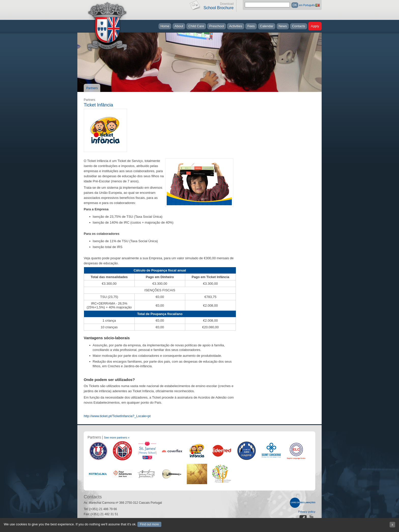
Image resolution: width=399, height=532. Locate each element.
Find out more (149, 524)
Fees (251, 26)
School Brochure (219, 8)
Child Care (196, 26)
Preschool (217, 26)
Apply (315, 26)
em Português (307, 5)
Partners (92, 88)
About (179, 26)
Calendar (267, 26)
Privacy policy (307, 512)
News (283, 26)
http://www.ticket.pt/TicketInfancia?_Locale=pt (117, 416)
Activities (236, 26)
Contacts (299, 26)
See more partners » (117, 438)
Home (165, 26)
